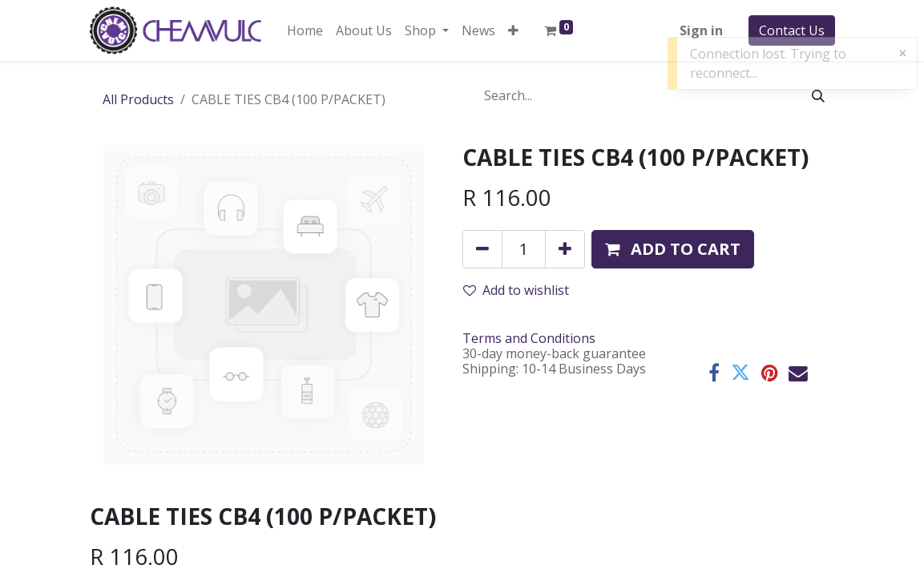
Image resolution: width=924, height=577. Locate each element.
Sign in (701, 30)
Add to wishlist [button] (516, 290)
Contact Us (792, 30)
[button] (513, 30)
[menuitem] (305, 30)
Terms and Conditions (529, 338)
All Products (138, 99)
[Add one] (565, 249)
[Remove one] (482, 249)
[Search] (818, 95)
